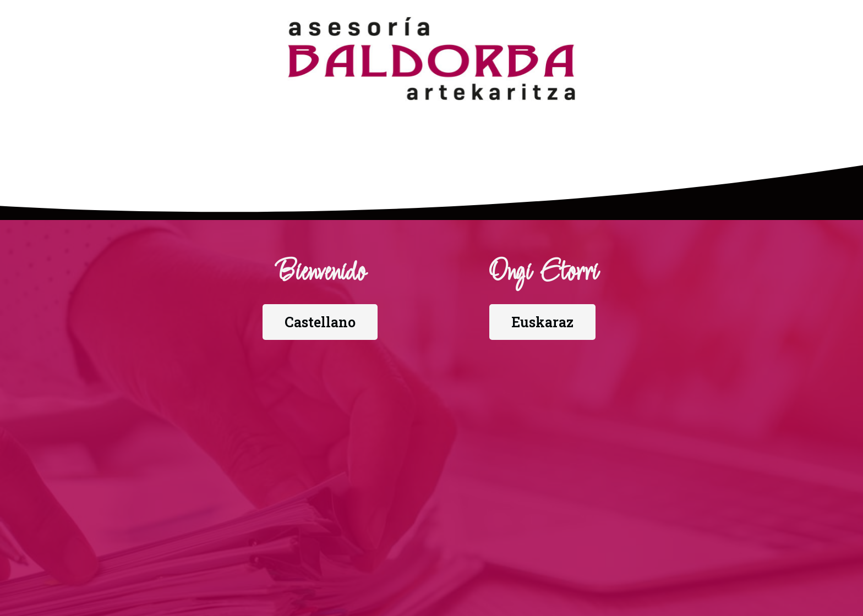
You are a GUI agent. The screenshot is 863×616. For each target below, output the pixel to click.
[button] (320, 322)
